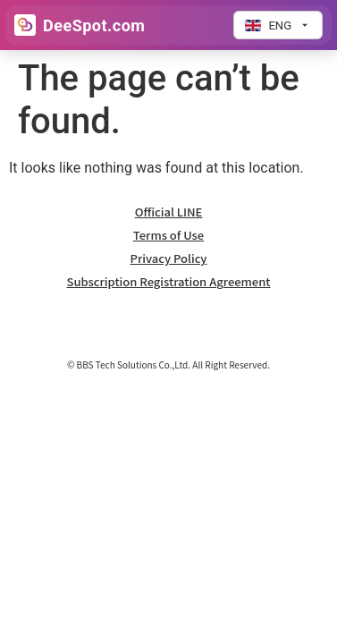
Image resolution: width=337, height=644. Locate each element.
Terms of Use (168, 235)
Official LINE (169, 212)
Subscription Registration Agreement (169, 281)
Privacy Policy (169, 258)
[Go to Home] (80, 25)
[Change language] (278, 25)
